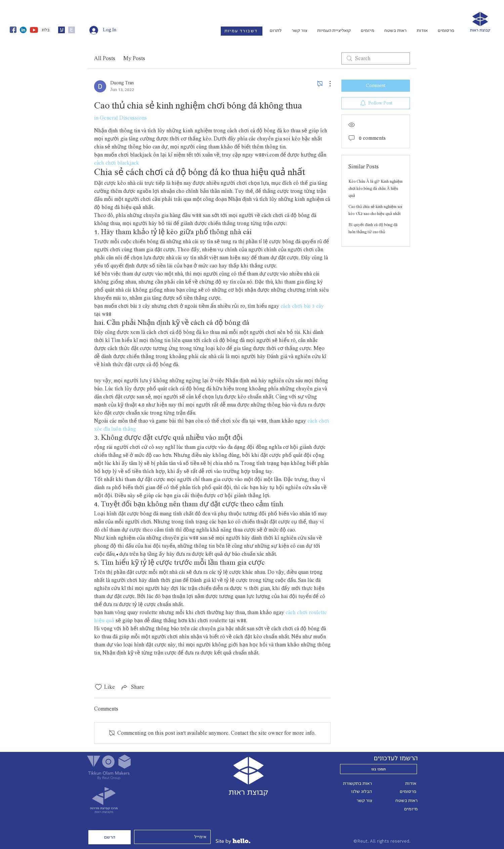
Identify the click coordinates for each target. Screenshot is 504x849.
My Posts (134, 58)
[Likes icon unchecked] (98, 687)
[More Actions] (327, 84)
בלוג (46, 30)
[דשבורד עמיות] (242, 31)
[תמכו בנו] (379, 769)
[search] (376, 58)
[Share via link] (132, 687)
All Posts (105, 58)
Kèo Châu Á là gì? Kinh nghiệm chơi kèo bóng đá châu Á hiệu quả (375, 188)
